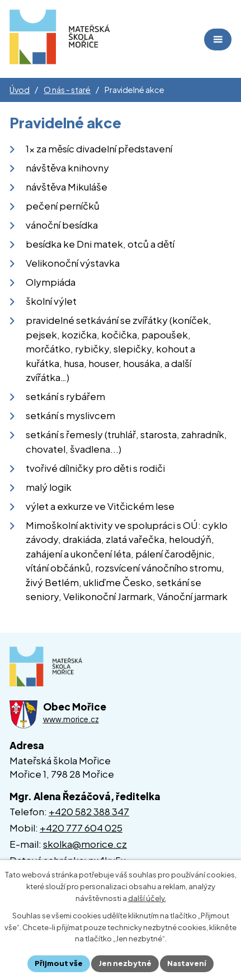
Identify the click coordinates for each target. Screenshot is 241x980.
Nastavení (187, 963)
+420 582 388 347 (89, 811)
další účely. (147, 898)
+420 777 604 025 (81, 828)
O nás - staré (67, 90)
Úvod (20, 90)
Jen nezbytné (125, 963)
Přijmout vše (59, 963)
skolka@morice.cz (85, 844)
